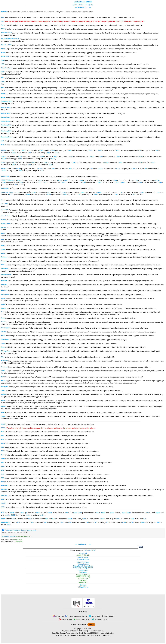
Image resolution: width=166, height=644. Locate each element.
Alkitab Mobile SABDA (83, 2)
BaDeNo (83, 580)
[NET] (81, 5)
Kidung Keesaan (83, 562)
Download (83, 553)
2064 (90, 151)
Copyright (83, 572)
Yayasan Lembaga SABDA (76, 616)
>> (90, 8)
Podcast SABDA (82, 620)
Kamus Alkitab (83, 558)
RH (89, 550)
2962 (53, 151)
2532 (100, 151)
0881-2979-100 (65, 635)
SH (85, 550)
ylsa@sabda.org (83, 635)
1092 (140, 151)
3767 (40, 180)
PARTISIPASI (82, 625)
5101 (13, 151)
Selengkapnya (108, 616)
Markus (81, 8)
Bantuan (83, 585)
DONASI (91, 625)
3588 (24, 151)
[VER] (75, 5)
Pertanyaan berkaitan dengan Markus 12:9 (20, 530)
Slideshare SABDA (100, 620)
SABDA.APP (83, 579)
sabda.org (106, 635)
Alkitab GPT (19, 542)
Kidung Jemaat (83, 564)
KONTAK (74, 625)
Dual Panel (83, 587)
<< (76, 8)
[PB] (91, 5)
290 (69, 151)
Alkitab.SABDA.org (83, 575)
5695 (4, 182)
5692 (66, 180)
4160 (41, 151)
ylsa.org (98, 635)
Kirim (25, 532)
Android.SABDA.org (83, 577)
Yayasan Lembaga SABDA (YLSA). (75, 631)
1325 (14, 153)
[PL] (87, 5)
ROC (94, 550)
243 (57, 153)
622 (117, 151)
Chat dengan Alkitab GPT (24, 536)
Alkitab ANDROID (83, 555)
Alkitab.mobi (83, 570)
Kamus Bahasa (83, 560)
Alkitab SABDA (17, 540)
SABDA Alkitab (65, 620)
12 (85, 8)
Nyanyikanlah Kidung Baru (83, 566)
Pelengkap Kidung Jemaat (83, 568)
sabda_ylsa (58, 616)
